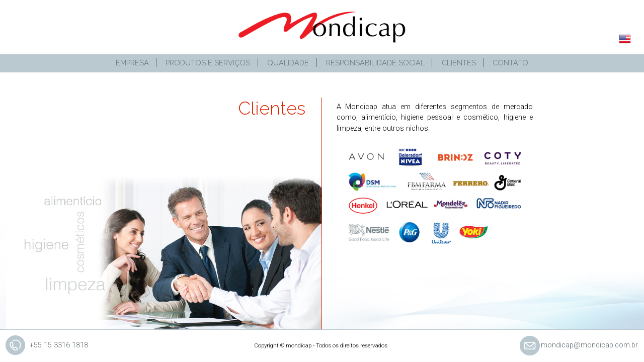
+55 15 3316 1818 (59, 345)
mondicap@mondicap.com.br (589, 345)
